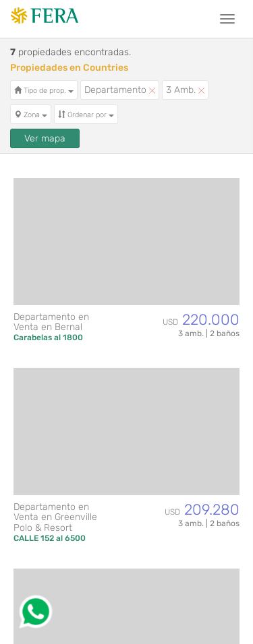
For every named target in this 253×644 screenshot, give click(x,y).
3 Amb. (185, 90)
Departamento (120, 90)
